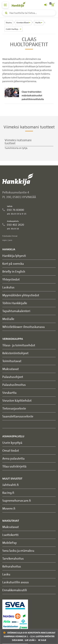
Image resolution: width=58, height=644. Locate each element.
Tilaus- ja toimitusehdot (19, 345)
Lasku (6, 574)
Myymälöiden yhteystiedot (21, 295)
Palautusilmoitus (14, 385)
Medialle (8, 319)
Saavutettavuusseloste (18, 416)
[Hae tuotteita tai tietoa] (29, 13)
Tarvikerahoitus (13, 558)
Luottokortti (10, 535)
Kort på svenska (13, 264)
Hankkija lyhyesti (14, 256)
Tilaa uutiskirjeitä (14, 466)
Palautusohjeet (13, 377)
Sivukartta (9, 393)
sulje (42, 640)
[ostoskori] (53, 5)
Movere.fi (9, 508)
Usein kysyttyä (12, 443)
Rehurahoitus (12, 566)
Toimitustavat (12, 361)
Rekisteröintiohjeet (15, 353)
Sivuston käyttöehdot (17, 400)
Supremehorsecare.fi (17, 501)
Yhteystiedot (11, 279)
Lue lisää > (30, 640)
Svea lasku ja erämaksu (18, 551)
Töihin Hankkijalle (15, 303)
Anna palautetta (13, 458)
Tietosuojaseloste (14, 408)
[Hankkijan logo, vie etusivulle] (20, 5)
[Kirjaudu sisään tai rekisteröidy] (45, 5)
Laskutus (8, 287)
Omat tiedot (11, 450)
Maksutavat (11, 369)
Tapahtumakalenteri (16, 311)
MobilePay (10, 543)
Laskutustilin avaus (16, 582)
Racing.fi (8, 493)
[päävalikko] (5, 5)
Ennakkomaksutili (15, 590)
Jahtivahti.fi (11, 485)
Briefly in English (14, 271)
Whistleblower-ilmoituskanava (24, 327)
